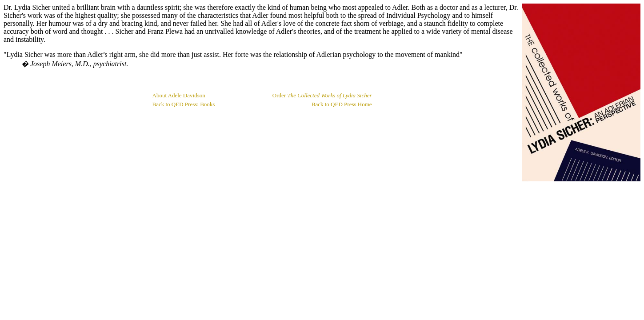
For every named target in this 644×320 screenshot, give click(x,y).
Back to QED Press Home (342, 104)
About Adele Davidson (179, 95)
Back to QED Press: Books (184, 104)
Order (322, 95)
